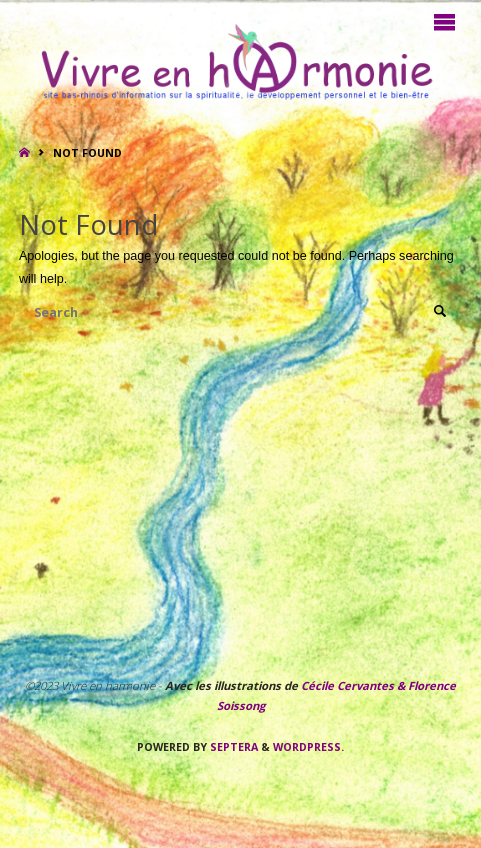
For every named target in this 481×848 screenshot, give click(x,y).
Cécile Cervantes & (353, 685)
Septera (232, 747)
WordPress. (308, 747)
